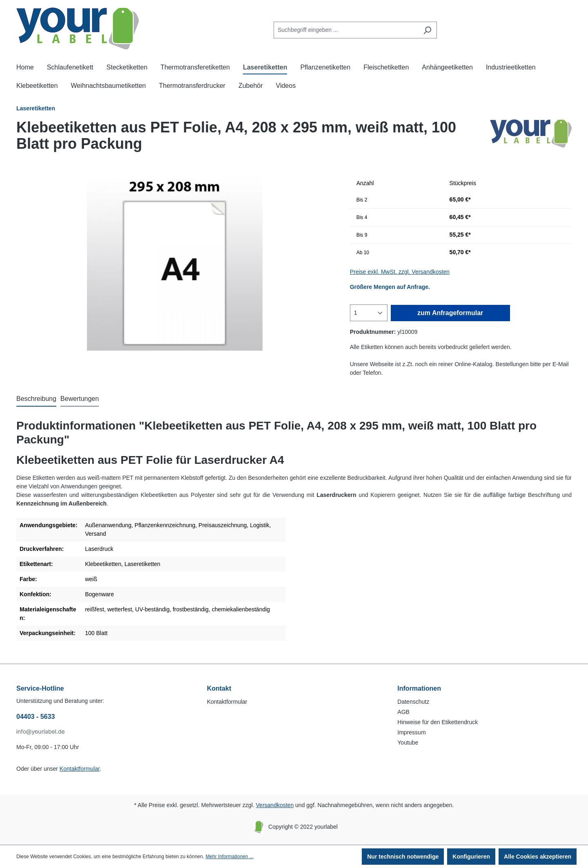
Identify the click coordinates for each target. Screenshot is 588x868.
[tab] (36, 399)
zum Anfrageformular (450, 313)
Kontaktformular (80, 769)
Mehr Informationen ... (229, 857)
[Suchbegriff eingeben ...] (346, 30)
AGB (403, 712)
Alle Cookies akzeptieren (538, 857)
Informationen (419, 688)
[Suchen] (427, 30)
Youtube (408, 743)
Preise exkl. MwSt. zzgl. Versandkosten (400, 272)
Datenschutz (413, 702)
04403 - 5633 (36, 717)
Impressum (411, 732)
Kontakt (219, 688)
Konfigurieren (471, 857)
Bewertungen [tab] (80, 399)
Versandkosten (275, 805)
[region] (175, 263)
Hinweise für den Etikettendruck (438, 722)
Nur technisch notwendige (403, 857)
